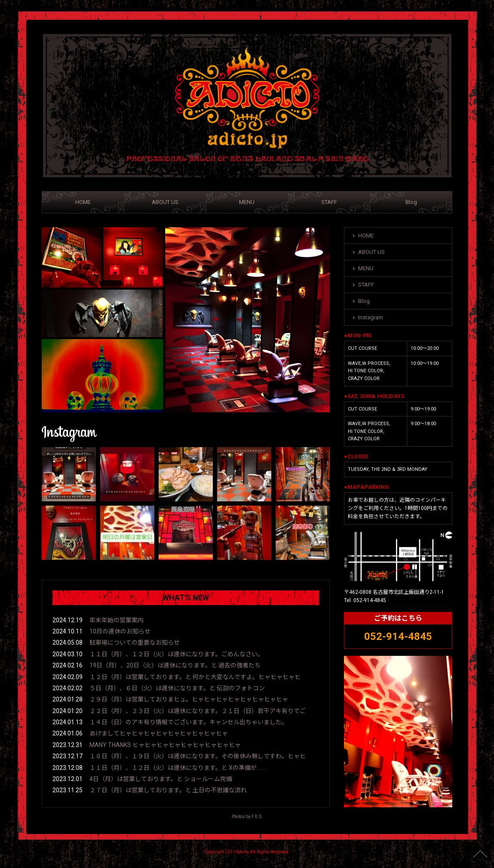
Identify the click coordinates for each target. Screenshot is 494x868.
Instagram (371, 317)
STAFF (329, 202)
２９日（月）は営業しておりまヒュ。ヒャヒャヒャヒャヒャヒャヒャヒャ (189, 699)
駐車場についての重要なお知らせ (135, 643)
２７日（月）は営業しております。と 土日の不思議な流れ (168, 790)
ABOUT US (165, 202)
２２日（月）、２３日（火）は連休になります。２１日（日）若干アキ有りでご (198, 711)
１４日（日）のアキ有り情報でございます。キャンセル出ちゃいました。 (189, 722)
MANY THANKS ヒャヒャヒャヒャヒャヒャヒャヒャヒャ (165, 745)
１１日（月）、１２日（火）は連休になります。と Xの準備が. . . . (178, 768)
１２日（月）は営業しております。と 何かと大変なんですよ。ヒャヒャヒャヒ (195, 677)
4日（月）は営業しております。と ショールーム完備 (161, 779)
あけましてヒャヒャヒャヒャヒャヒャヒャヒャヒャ (159, 733)
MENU (247, 202)
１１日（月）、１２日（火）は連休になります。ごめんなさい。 (176, 654)
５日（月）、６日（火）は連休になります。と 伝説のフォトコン (177, 688)
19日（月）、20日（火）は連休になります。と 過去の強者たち (175, 665)
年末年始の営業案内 (117, 620)
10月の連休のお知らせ (120, 631)
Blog (411, 202)
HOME (83, 202)
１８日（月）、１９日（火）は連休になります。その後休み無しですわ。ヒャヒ (198, 756)
